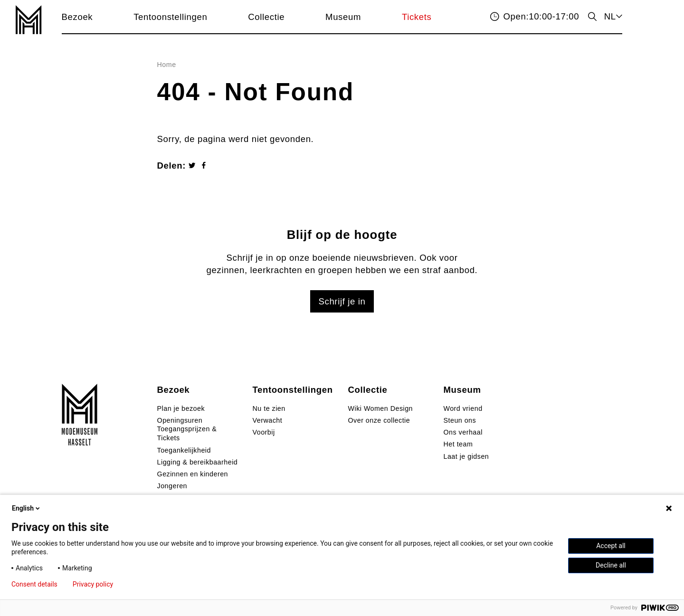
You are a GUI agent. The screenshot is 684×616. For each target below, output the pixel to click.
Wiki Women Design (381, 408)
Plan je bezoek (181, 408)
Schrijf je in (342, 301)
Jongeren (172, 486)
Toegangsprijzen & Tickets (187, 433)
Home (167, 65)
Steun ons (460, 420)
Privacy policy (93, 584)
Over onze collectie (379, 420)
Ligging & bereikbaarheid (198, 462)
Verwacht (268, 420)
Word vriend (463, 408)
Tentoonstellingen (170, 17)
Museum (343, 17)
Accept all (611, 546)
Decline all (611, 565)
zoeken (592, 16)
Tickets (417, 17)
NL (610, 16)
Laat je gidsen (466, 456)
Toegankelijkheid (184, 450)
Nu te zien (269, 408)
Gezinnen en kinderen (193, 474)
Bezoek (77, 17)
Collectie (266, 17)
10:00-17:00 (541, 16)
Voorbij (264, 432)
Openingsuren (180, 420)
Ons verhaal (463, 432)
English (27, 508)
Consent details (34, 584)
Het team (458, 444)
